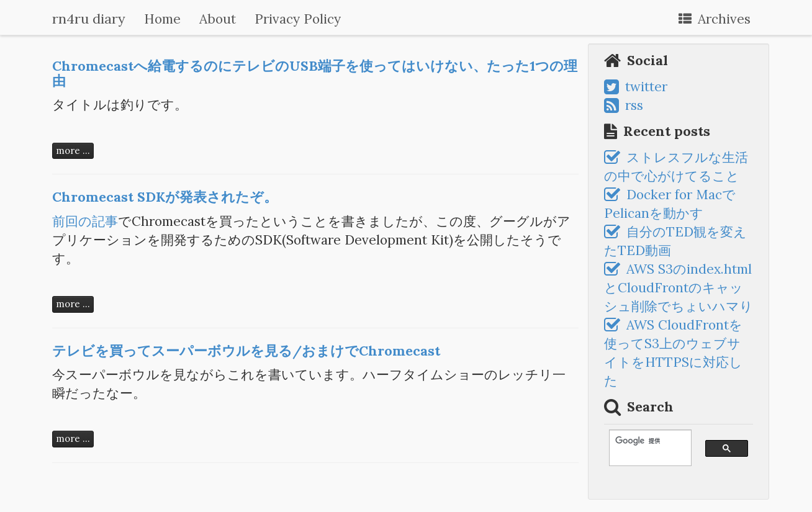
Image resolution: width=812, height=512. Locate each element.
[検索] (644, 441)
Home (162, 19)
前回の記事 (85, 221)
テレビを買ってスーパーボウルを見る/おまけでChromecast (246, 351)
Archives (715, 19)
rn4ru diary (89, 19)
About (218, 19)
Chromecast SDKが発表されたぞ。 (165, 197)
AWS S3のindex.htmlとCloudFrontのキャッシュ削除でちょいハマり (679, 288)
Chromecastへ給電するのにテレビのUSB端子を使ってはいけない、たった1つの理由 (315, 73)
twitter (636, 87)
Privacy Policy (298, 19)
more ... (73, 150)
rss (624, 105)
